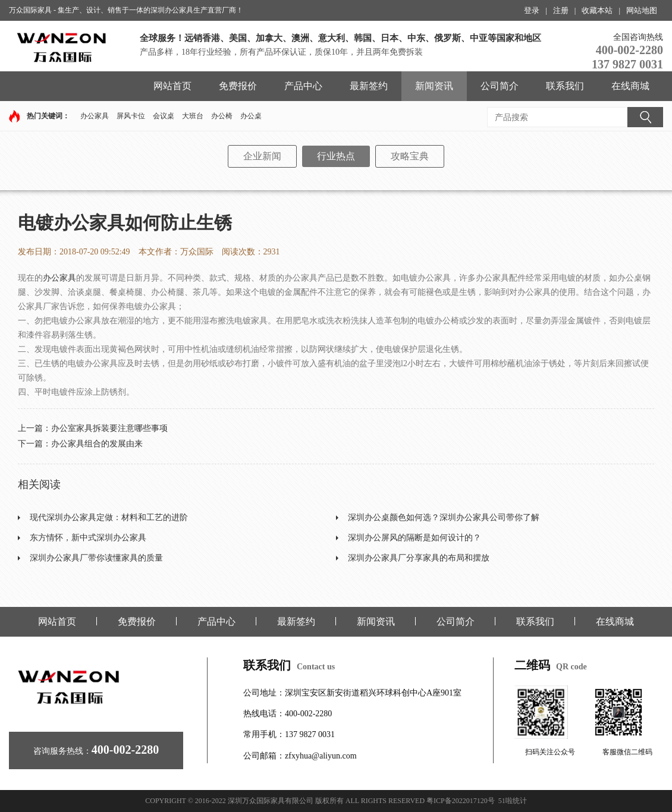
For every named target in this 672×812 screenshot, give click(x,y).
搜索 (645, 117)
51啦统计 (513, 801)
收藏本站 (597, 10)
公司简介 (500, 86)
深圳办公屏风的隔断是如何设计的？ (414, 538)
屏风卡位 (131, 116)
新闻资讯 (434, 86)
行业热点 (336, 156)
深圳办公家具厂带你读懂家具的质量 (96, 558)
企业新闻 (262, 156)
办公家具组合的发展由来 (97, 444)
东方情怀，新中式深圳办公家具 (88, 538)
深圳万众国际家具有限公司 (271, 801)
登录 (532, 10)
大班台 (193, 116)
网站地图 (642, 10)
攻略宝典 (410, 156)
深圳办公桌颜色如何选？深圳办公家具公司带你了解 (444, 517)
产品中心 (303, 86)
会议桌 (164, 116)
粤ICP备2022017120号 (461, 801)
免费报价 (238, 86)
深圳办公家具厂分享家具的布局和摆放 (419, 558)
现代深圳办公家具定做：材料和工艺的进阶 (109, 517)
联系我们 (565, 86)
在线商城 (630, 86)
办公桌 (251, 116)
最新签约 (369, 86)
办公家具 (95, 116)
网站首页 (172, 86)
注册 (561, 10)
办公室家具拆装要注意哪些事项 (109, 428)
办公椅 (222, 116)
